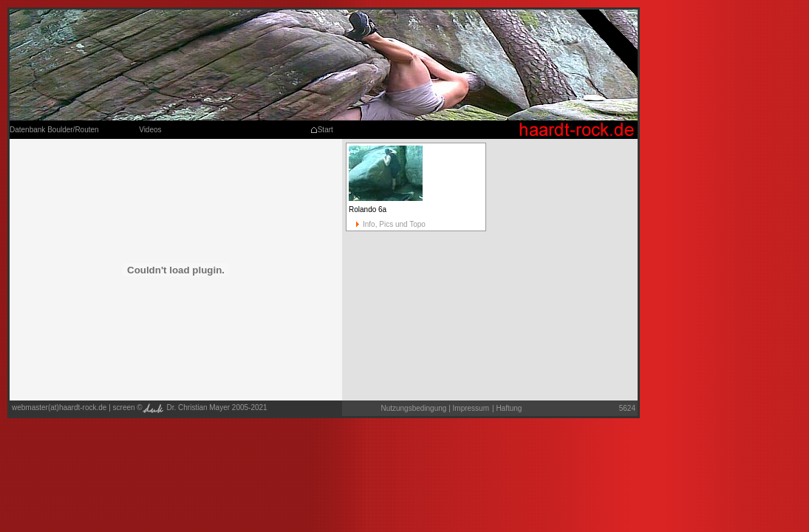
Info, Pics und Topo (387, 224)
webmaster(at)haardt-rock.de (59, 407)
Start (322, 130)
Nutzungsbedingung (413, 408)
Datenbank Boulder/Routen (54, 130)
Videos (150, 130)
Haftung (507, 408)
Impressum (471, 408)
